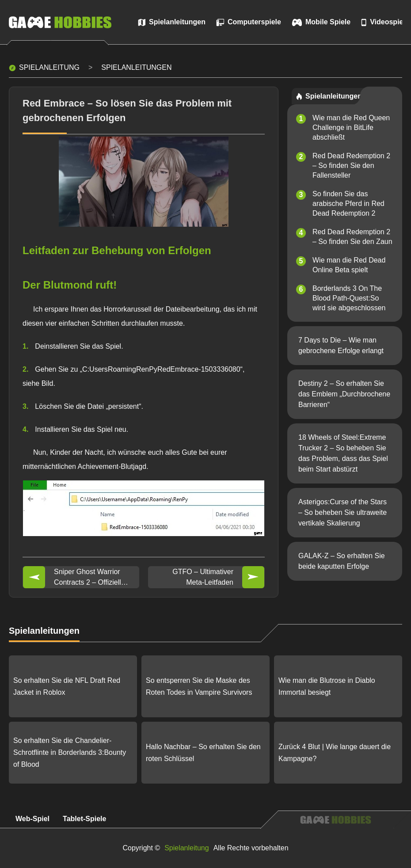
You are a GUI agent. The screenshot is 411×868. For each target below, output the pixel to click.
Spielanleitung (49, 67)
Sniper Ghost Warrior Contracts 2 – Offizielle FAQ (89, 578)
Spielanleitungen (136, 67)
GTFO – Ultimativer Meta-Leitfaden (203, 577)
